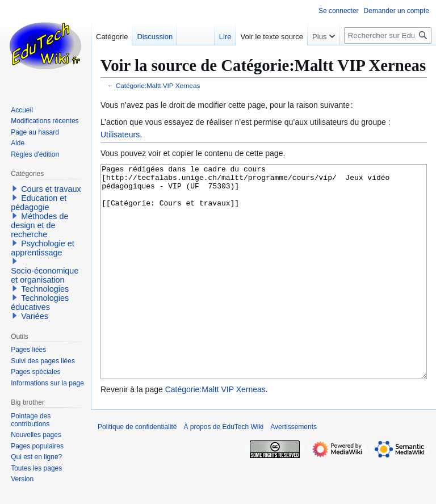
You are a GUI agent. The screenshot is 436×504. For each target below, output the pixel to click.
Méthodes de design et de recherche (39, 225)
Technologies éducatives (40, 303)
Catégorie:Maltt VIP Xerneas (158, 85)
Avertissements (294, 469)
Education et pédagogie (39, 203)
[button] (15, 188)
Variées (35, 316)
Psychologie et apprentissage (43, 248)
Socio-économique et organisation (45, 275)
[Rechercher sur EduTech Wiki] (388, 35)
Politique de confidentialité (137, 469)
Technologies (45, 289)
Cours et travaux (51, 189)
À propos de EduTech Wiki (223, 469)
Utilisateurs (120, 135)
